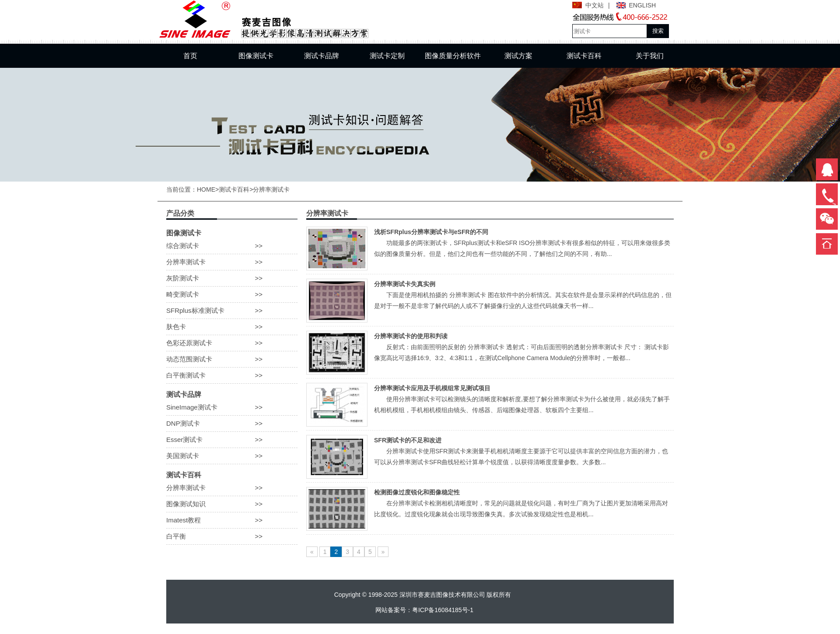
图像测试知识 (232, 504)
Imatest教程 (232, 520)
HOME (206, 189)
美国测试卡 (232, 456)
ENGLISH (642, 5)
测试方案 (518, 56)
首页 (190, 56)
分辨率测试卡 (271, 189)
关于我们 (650, 56)
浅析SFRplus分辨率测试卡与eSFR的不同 (431, 232)
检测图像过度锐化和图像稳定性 (417, 492)
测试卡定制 (387, 56)
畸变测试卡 (232, 294)
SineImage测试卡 (232, 407)
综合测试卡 (232, 246)
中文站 (595, 5)
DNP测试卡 (232, 424)
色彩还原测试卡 (232, 343)
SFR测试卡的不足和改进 (408, 440)
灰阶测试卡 (232, 278)
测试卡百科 (584, 56)
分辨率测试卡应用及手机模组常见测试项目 (432, 388)
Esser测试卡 (232, 440)
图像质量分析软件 (453, 56)
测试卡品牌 (322, 56)
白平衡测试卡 (232, 375)
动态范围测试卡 (232, 359)
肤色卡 (232, 327)
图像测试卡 (256, 56)
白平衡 (232, 536)
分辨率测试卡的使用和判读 (411, 336)
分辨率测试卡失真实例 (405, 284)
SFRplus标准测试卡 (232, 311)
